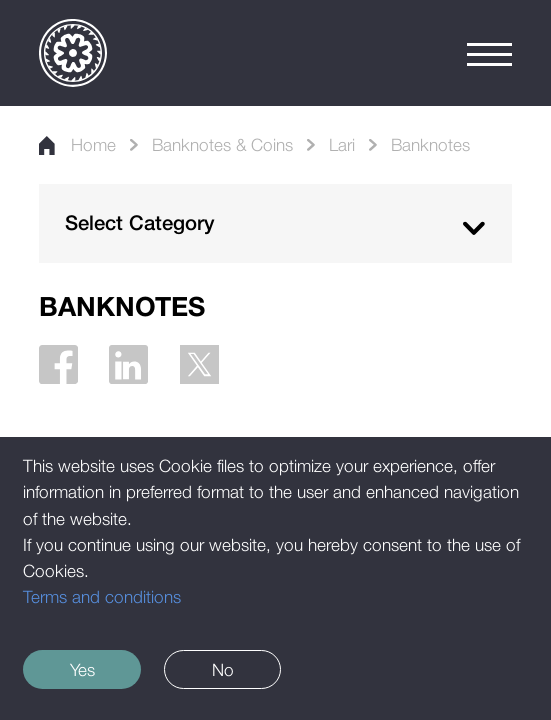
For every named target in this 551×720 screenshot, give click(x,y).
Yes (82, 669)
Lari (342, 144)
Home (77, 144)
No (223, 669)
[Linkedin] (128, 364)
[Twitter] (199, 364)
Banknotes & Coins (222, 144)
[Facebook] (58, 364)
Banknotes (430, 144)
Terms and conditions (102, 596)
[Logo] (73, 53)
